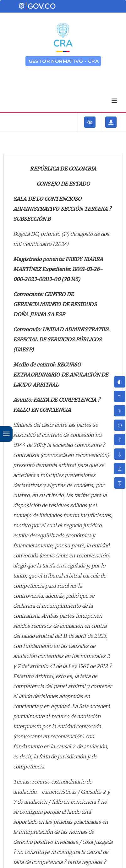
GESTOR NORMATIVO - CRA (64, 61)
